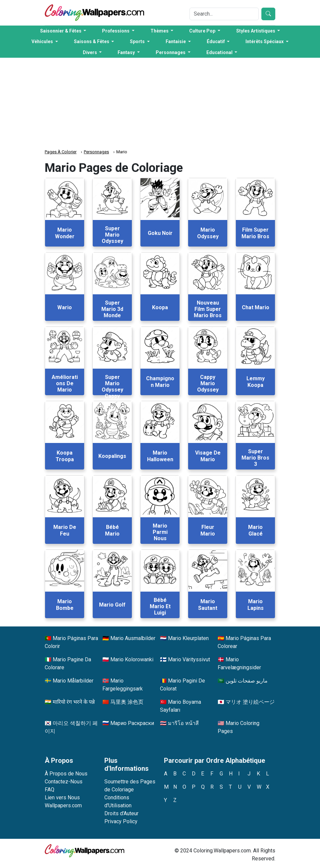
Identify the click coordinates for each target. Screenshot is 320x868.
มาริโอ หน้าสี (183, 723)
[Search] (224, 14)
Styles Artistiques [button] (256, 31)
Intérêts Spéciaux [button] (265, 41)
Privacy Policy (121, 821)
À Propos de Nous (66, 774)
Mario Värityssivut (189, 659)
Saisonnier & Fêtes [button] (61, 31)
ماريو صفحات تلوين (247, 681)
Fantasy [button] (127, 52)
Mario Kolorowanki (132, 659)
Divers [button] (90, 52)
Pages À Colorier (61, 152)
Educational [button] (220, 52)
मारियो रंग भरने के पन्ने (74, 702)
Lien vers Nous (62, 797)
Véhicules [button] (43, 41)
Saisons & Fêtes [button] (92, 41)
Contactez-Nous (64, 782)
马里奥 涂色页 (127, 702)
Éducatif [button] (216, 41)
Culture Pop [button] (203, 31)
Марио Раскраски (132, 723)
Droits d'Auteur (121, 813)
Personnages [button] (171, 52)
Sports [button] (138, 41)
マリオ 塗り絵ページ (250, 702)
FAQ (50, 790)
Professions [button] (116, 31)
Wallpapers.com (63, 805)
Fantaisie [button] (176, 41)
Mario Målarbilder (73, 681)
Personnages (96, 152)
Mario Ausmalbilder (133, 638)
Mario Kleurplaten (188, 638)
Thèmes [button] (160, 31)
